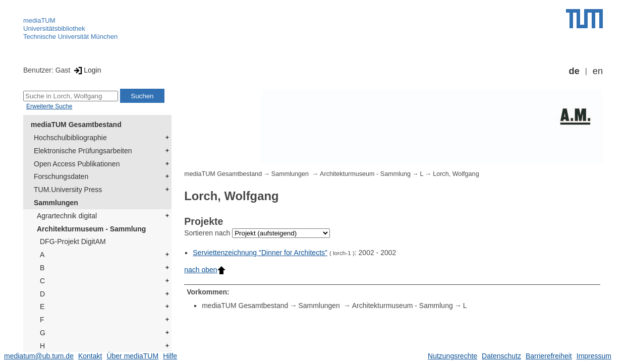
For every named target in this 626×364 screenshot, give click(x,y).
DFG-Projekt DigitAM (73, 241)
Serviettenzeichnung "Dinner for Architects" (260, 253)
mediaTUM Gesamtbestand (76, 125)
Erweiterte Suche (49, 106)
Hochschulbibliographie (70, 138)
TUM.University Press (68, 190)
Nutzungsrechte (452, 356)
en (598, 71)
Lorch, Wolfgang (456, 174)
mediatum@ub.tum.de (39, 356)
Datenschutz (501, 356)
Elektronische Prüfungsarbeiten (83, 151)
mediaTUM (39, 20)
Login (87, 70)
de (574, 71)
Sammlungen (56, 203)
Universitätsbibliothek (54, 28)
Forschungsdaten (61, 176)
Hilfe (170, 356)
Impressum (594, 356)
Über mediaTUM (132, 356)
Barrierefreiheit (549, 356)
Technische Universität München (70, 37)
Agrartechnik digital (67, 216)
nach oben (205, 270)
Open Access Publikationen (77, 164)
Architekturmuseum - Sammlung (91, 229)
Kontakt (90, 356)
